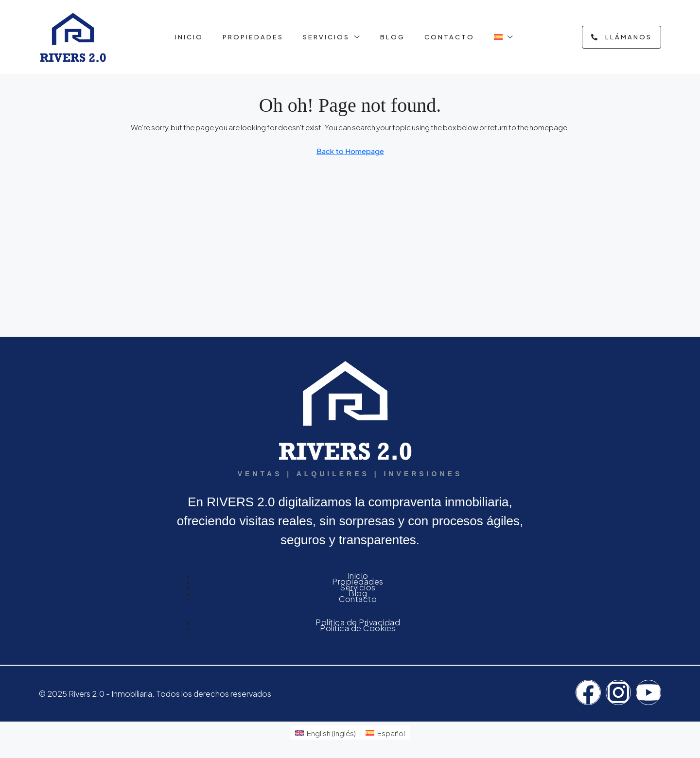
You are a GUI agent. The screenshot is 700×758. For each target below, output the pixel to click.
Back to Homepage (350, 151)
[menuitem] (325, 732)
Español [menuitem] (391, 733)
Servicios (326, 37)
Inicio (189, 37)
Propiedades (253, 37)
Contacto (449, 37)
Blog (393, 37)
